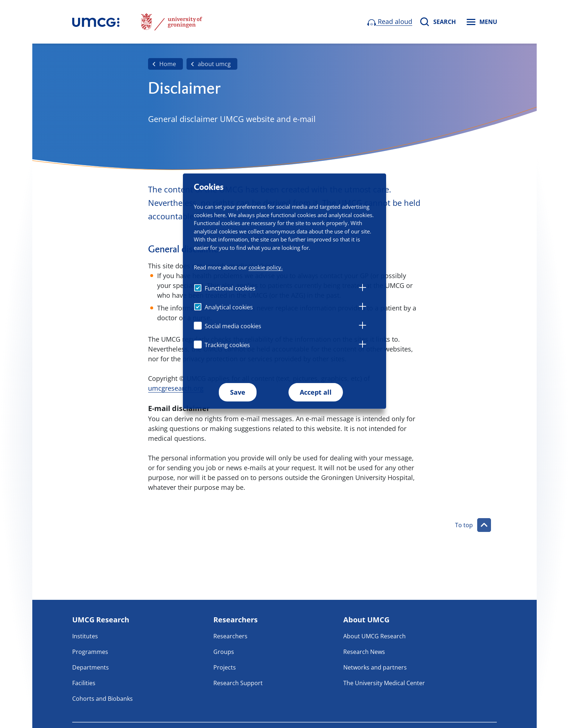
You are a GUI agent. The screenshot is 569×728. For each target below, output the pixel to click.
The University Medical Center (384, 683)
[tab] (363, 289)
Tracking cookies (227, 345)
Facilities (84, 683)
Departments (91, 667)
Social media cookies (233, 326)
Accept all (316, 392)
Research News (364, 652)
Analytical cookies (229, 307)
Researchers (230, 636)
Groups (224, 652)
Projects (225, 667)
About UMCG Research (374, 636)
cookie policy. (266, 267)
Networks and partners (375, 667)
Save (238, 392)
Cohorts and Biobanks (103, 699)
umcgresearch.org (176, 388)
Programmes (90, 652)
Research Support (238, 683)
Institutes (85, 636)
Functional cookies (230, 288)
